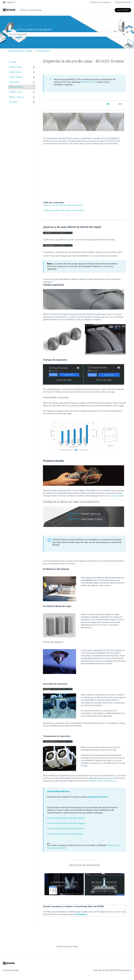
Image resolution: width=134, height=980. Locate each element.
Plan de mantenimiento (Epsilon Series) (66, 829)
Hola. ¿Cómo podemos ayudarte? (30, 29)
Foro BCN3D (123, 10)
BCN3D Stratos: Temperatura (103, 781)
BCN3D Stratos (44, 51)
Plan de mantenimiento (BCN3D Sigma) (66, 818)
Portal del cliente (123, 2)
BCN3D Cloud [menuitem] (16, 92)
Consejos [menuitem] (13, 102)
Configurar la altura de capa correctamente (64, 210)
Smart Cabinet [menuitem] (16, 77)
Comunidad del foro (58, 791)
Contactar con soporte (100, 2)
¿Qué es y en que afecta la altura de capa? (63, 205)
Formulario (81, 914)
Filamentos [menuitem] (14, 82)
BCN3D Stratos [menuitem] (16, 87)
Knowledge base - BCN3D (20, 51)
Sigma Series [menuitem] (15, 72)
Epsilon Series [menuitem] (16, 67)
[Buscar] (124, 34)
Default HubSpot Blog (31, 10)
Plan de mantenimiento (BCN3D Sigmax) (66, 823)
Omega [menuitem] (13, 62)
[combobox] (65, 34)
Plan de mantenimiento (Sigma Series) (65, 834)
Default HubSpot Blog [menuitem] (67, 946)
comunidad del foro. (97, 797)
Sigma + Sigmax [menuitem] (17, 97)
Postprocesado (117, 496)
